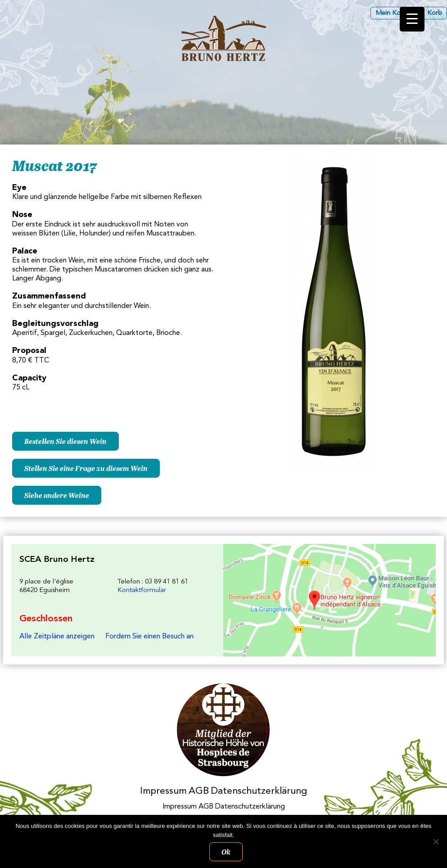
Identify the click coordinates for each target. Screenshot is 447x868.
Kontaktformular (142, 590)
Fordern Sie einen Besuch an (149, 637)
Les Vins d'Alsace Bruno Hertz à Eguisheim (224, 38)
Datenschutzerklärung (259, 791)
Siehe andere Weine (57, 495)
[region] (223, 140)
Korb (435, 13)
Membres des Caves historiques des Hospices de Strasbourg (223, 730)
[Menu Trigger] (412, 19)
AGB (199, 791)
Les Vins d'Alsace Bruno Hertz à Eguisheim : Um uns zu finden (329, 600)
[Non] (436, 841)
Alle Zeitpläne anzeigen (57, 637)
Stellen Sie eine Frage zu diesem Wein (86, 468)
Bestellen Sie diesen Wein (65, 441)
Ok (226, 852)
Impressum (163, 791)
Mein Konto (393, 13)
